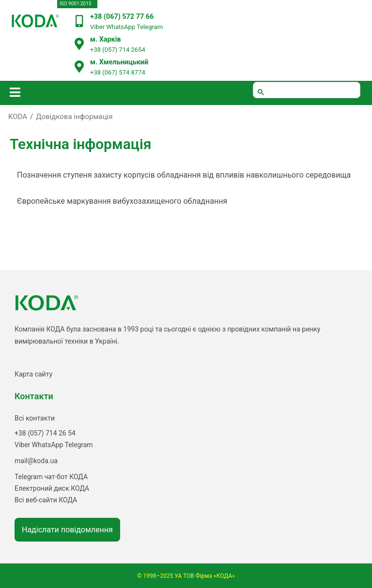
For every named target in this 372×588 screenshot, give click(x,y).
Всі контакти (35, 418)
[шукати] (307, 90)
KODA (18, 117)
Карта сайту (33, 374)
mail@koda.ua (36, 461)
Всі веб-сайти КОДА (46, 500)
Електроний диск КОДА (52, 488)
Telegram (150, 27)
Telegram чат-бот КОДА (51, 477)
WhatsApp (121, 27)
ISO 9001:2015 (75, 4)
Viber (97, 27)
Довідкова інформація (74, 117)
